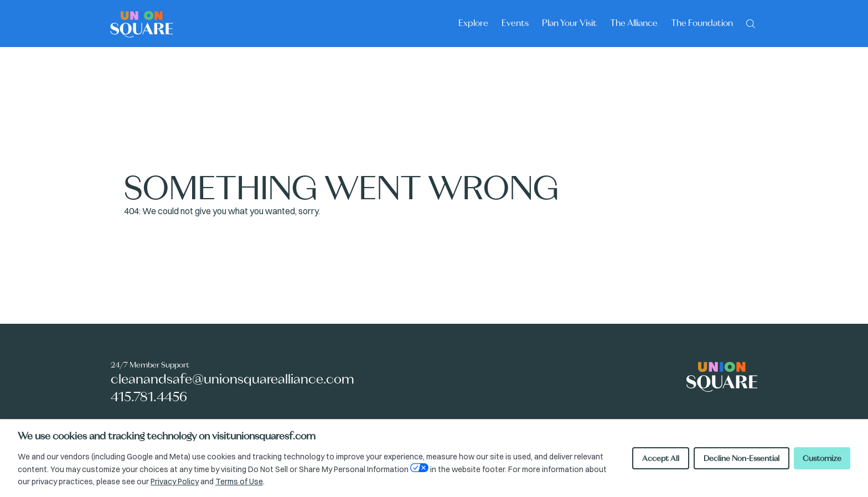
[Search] (751, 23)
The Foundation (702, 23)
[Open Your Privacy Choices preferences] (419, 468)
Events (515, 23)
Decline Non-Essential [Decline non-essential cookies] (742, 458)
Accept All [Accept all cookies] (661, 458)
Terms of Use (239, 482)
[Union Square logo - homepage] (142, 24)
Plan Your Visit (569, 23)
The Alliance (634, 23)
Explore (473, 23)
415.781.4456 (149, 397)
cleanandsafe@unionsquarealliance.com (232, 379)
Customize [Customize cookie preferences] (822, 458)
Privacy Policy (175, 482)
